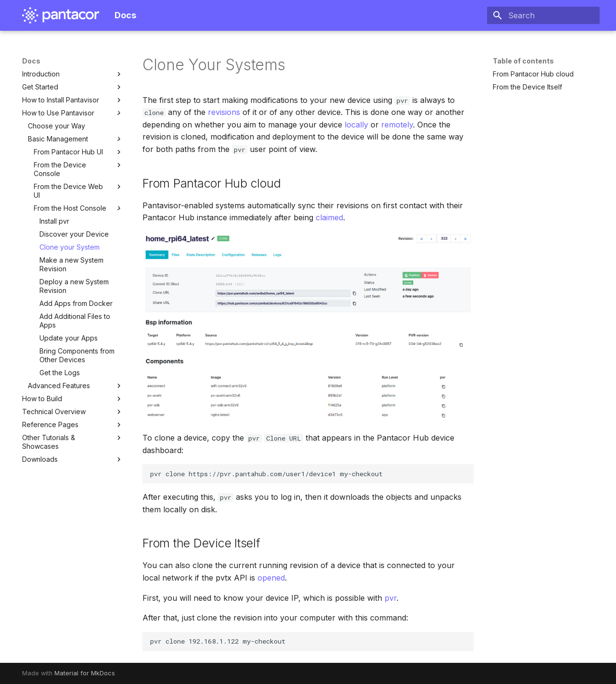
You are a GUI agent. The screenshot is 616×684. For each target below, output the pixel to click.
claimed (329, 217)
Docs (31, 61)
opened (271, 578)
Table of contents (523, 61)
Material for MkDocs (85, 673)
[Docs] (61, 15)
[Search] (543, 15)
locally (356, 125)
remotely (397, 125)
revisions (224, 112)
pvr (391, 598)
